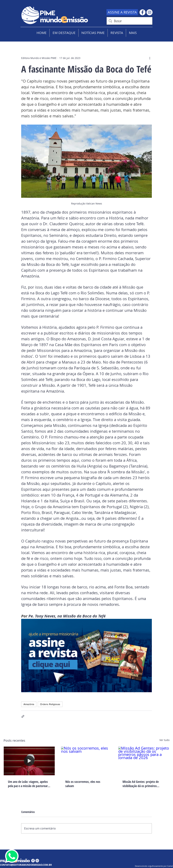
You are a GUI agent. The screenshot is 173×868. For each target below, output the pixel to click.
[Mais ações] (150, 58)
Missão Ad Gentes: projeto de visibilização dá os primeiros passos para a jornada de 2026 (141, 784)
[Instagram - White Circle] (150, 12)
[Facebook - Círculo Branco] (142, 12)
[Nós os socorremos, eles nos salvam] (87, 761)
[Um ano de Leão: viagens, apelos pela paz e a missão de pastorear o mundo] (29, 761)
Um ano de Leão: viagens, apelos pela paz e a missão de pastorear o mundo (29, 784)
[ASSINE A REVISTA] (122, 12)
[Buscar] (129, 21)
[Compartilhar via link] (23, 716)
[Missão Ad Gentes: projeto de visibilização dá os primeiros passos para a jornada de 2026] (144, 761)
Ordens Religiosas (50, 704)
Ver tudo (164, 740)
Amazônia (29, 704)
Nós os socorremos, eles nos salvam (83, 784)
